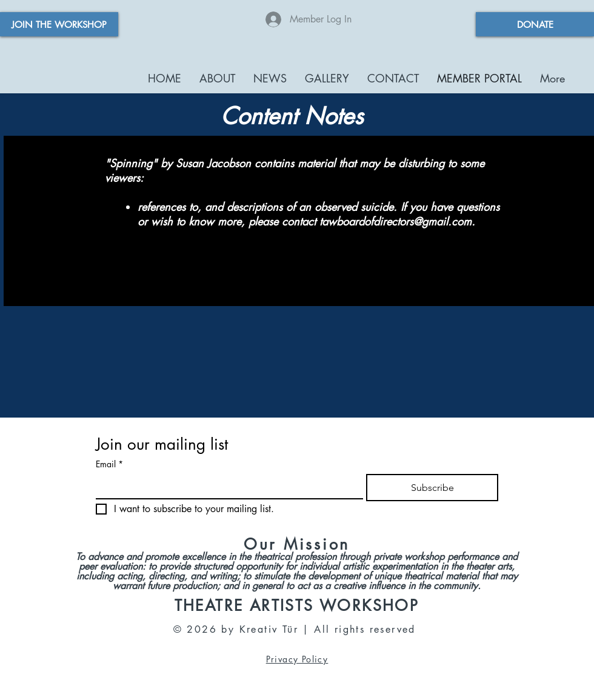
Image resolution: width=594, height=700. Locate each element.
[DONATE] (535, 24)
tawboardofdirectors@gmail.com (395, 221)
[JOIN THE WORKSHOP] (59, 24)
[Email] (226, 486)
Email (109, 464)
